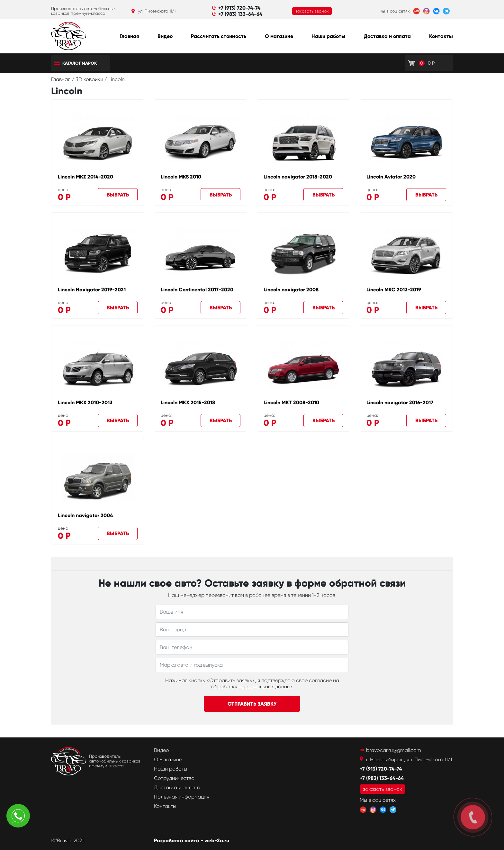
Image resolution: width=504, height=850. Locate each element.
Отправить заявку (252, 704)
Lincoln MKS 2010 (181, 177)
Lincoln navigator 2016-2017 (400, 402)
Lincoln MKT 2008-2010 (291, 402)
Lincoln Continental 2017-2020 (197, 290)
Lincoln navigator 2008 (291, 290)
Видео (165, 36)
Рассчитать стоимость (219, 36)
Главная (129, 36)
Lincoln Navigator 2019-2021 (92, 290)
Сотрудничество (174, 778)
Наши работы (328, 36)
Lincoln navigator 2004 (85, 515)
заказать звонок (312, 11)
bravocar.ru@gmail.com (394, 750)
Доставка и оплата (387, 36)
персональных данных (266, 686)
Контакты (441, 36)
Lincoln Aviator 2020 (391, 177)
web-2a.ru (217, 841)
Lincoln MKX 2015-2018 (188, 402)
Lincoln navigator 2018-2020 (298, 177)
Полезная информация (182, 797)
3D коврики (90, 79)
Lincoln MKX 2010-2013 (85, 402)
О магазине (279, 36)
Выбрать (118, 195)
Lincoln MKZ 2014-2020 (85, 177)
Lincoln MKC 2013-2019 (394, 290)
